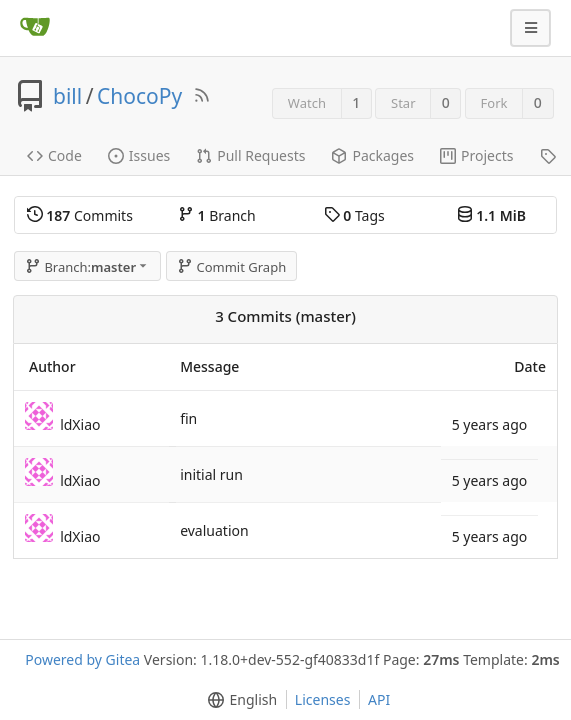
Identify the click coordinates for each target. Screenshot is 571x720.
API (379, 699)
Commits (80, 215)
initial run (211, 474)
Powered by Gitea (82, 659)
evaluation (214, 530)
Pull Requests (250, 155)
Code (54, 155)
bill (67, 96)
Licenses (323, 699)
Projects (476, 155)
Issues (139, 155)
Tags (354, 215)
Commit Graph (231, 267)
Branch (217, 215)
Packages (372, 155)
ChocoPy (139, 96)
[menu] (238, 700)
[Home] (35, 28)
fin (188, 418)
